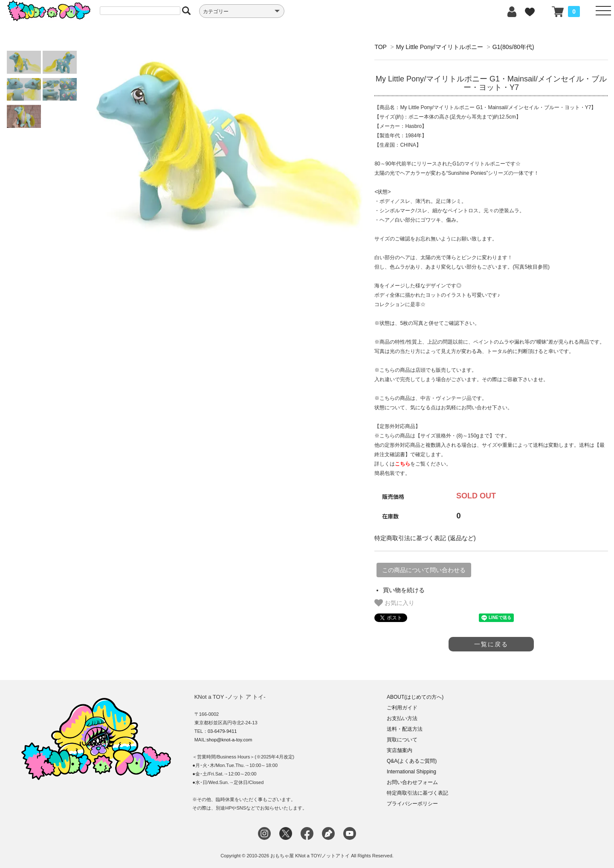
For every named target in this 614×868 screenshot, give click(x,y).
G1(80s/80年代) (513, 47)
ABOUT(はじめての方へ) (415, 697)
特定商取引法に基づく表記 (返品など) (425, 538)
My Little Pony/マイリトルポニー (440, 47)
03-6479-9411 (222, 731)
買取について (402, 740)
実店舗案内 (400, 750)
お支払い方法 (402, 718)
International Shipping (411, 772)
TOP (380, 47)
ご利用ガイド (402, 708)
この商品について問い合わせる (424, 570)
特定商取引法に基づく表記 (417, 793)
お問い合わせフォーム (412, 782)
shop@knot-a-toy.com (229, 740)
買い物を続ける (404, 590)
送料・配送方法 (405, 729)
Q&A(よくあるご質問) (412, 761)
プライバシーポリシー (412, 804)
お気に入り (394, 603)
